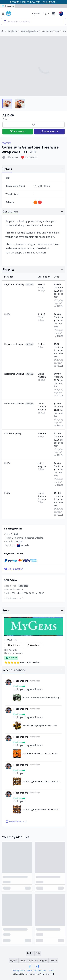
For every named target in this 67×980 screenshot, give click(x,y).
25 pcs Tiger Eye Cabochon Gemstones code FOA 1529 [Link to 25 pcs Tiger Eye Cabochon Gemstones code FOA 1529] (42, 781)
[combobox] (33, 21)
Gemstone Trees (51, 31)
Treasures (8, 6)
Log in (46, 14)
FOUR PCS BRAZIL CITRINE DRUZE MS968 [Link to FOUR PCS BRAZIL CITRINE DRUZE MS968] (42, 753)
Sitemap (53, 961)
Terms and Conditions (37, 971)
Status (51, 971)
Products (12, 31)
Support (44, 961)
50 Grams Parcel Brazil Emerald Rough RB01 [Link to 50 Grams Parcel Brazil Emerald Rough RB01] (42, 697)
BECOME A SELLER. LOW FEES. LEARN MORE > (34, 2)
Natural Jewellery (30, 31)
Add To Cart (18, 132)
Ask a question (14, 569)
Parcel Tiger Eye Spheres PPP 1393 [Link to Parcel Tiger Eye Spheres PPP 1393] (40, 725)
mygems (7, 143)
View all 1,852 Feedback (22, 662)
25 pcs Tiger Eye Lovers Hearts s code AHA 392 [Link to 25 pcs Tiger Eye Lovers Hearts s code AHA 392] (42, 809)
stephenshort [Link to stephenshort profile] (21, 681)
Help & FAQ (33, 961)
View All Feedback (16, 821)
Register (36, 14)
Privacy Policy (19, 971)
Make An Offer (49, 132)
